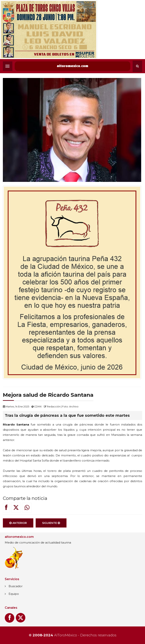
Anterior (18, 526)
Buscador (16, 586)
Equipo (14, 594)
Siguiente (51, 526)
